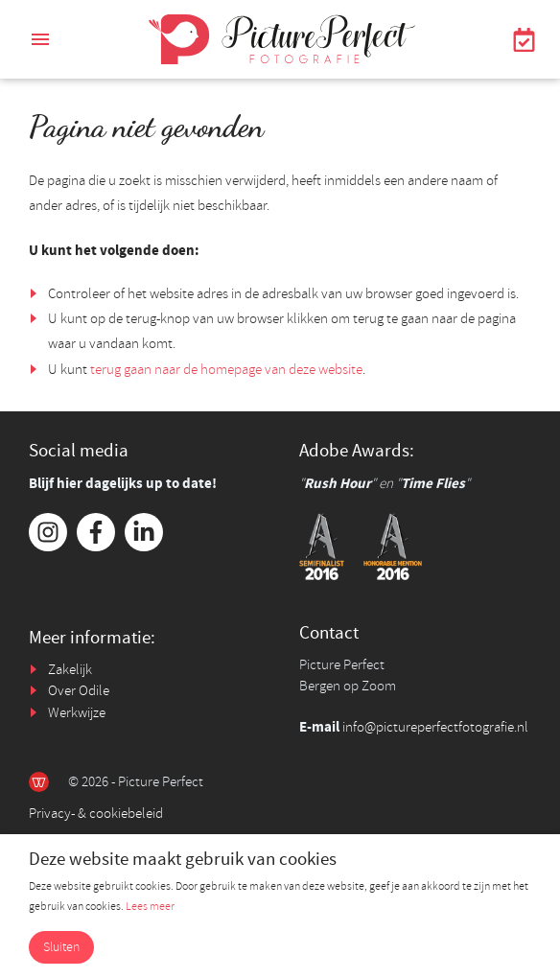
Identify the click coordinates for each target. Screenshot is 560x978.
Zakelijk (70, 670)
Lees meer (150, 907)
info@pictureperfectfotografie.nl (435, 727)
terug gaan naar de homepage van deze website (226, 370)
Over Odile (79, 691)
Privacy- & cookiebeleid (96, 814)
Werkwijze (77, 713)
